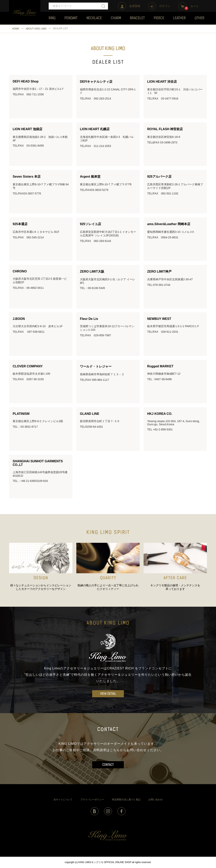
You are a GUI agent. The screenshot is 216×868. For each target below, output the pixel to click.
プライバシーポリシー (92, 800)
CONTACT (108, 765)
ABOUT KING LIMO (36, 29)
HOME (16, 29)
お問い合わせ (155, 800)
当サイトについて (63, 800)
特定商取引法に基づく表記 (126, 800)
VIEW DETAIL (108, 694)
